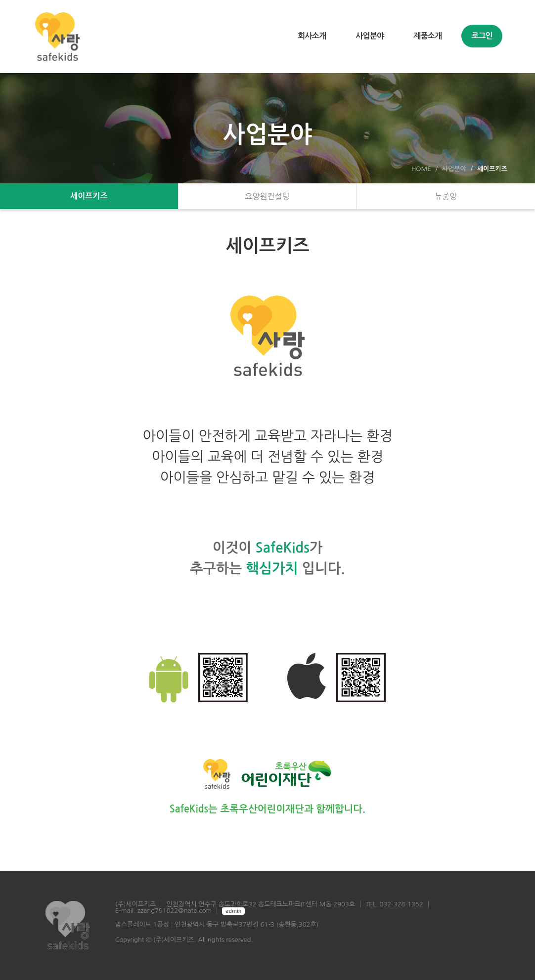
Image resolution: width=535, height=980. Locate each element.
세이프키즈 (89, 196)
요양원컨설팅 (267, 196)
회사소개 (312, 36)
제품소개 (427, 36)
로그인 (482, 36)
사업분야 (370, 36)
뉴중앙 (446, 196)
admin (233, 911)
